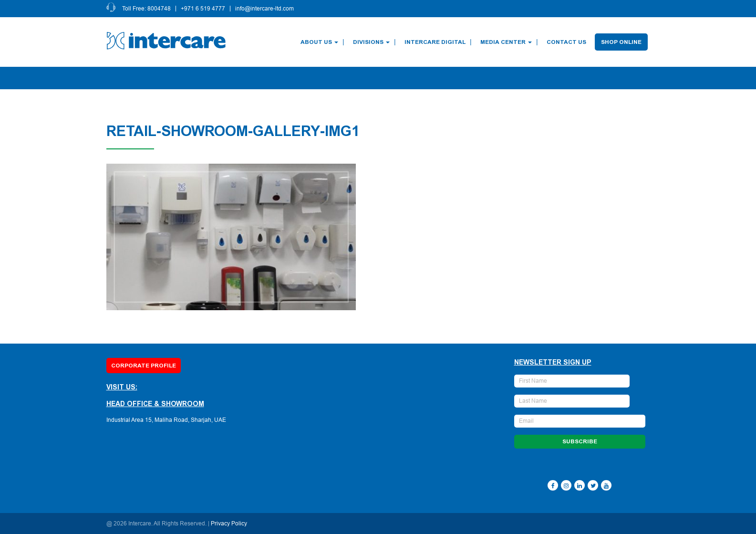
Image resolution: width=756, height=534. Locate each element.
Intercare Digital (435, 42)
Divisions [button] (372, 42)
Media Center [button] (507, 42)
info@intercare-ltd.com (265, 9)
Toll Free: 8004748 (147, 9)
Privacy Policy (229, 524)
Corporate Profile (144, 366)
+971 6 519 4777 (203, 9)
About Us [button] (320, 42)
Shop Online (622, 42)
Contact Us (567, 42)
